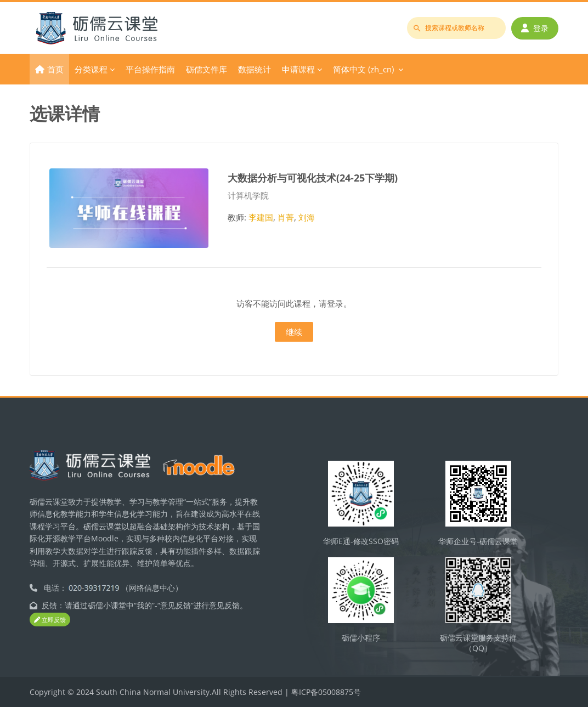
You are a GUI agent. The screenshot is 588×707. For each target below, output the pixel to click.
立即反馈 (50, 620)
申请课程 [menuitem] (298, 69)
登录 (535, 28)
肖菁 (286, 217)
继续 (294, 332)
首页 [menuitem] (55, 69)
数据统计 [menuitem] (255, 69)
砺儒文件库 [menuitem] (207, 69)
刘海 (307, 217)
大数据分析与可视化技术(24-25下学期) (313, 177)
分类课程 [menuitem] (91, 69)
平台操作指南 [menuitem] (150, 69)
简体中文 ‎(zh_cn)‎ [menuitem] (363, 69)
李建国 (261, 217)
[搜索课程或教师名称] (456, 28)
